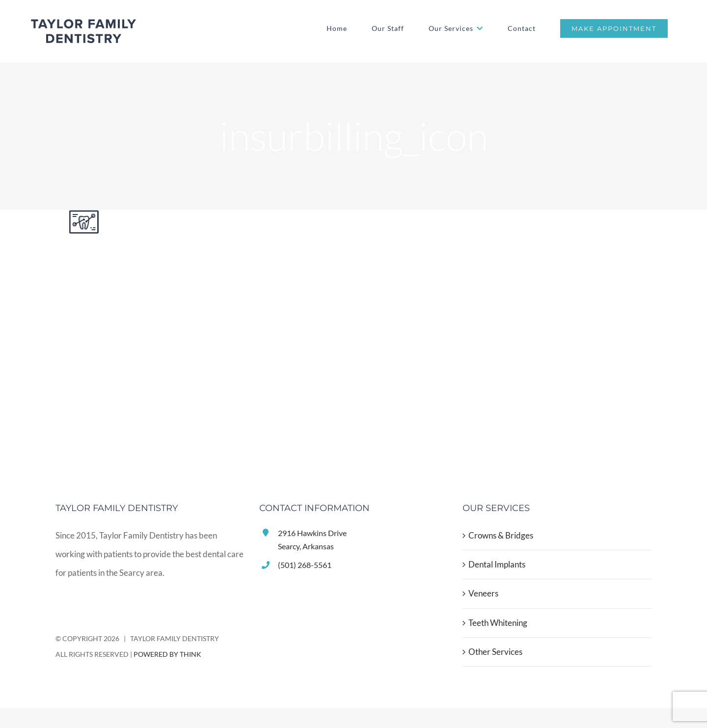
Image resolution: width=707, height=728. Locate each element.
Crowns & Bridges (501, 535)
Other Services (495, 652)
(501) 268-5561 (305, 565)
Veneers (483, 593)
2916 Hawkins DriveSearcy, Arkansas (312, 539)
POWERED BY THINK (167, 654)
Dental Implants (497, 564)
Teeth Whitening (498, 623)
